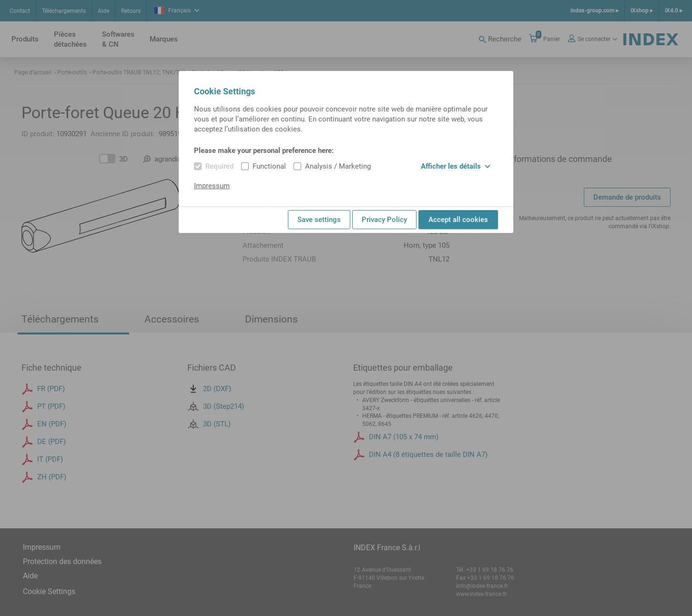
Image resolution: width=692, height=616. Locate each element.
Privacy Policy (384, 220)
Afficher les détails (456, 166)
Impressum (212, 186)
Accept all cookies (458, 220)
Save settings (319, 220)
